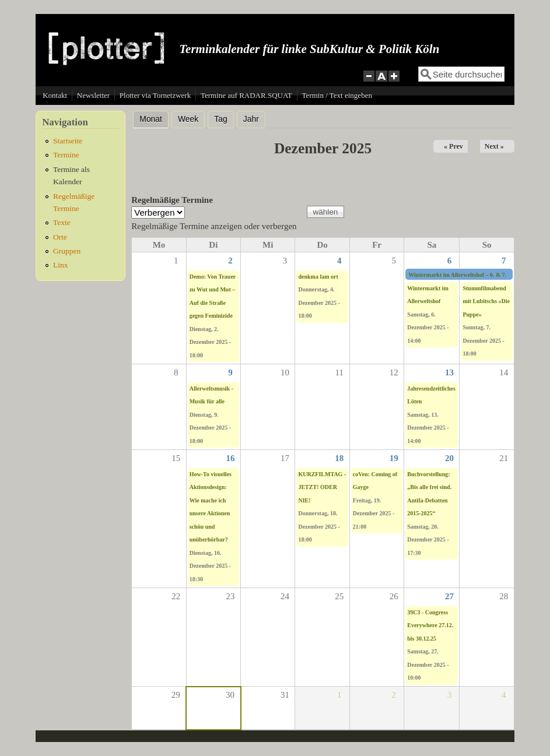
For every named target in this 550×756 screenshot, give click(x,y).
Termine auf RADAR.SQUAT (246, 95)
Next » (494, 146)
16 (231, 458)
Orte (60, 237)
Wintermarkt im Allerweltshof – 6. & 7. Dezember (471, 275)
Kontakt (55, 95)
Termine (66, 155)
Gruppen (67, 251)
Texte (62, 222)
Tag (220, 119)
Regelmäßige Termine (172, 200)
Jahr (251, 119)
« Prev (453, 146)
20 (449, 458)
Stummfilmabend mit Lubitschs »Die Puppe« (486, 301)
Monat (154, 117)
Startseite (68, 141)
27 (449, 596)
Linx (61, 265)
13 (449, 372)
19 (394, 458)
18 (339, 458)
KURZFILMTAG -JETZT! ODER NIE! (322, 487)
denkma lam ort (318, 277)
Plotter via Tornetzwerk (155, 95)
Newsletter (93, 95)
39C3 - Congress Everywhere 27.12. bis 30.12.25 (430, 625)
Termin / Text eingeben (337, 95)
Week (188, 119)
